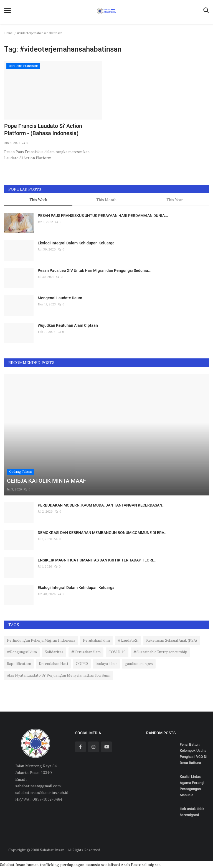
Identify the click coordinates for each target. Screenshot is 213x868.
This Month (106, 200)
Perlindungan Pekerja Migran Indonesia (41, 640)
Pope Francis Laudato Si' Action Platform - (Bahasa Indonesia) (43, 130)
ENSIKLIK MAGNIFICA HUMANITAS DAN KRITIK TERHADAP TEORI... (97, 560)
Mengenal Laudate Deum (60, 298)
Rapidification (19, 664)
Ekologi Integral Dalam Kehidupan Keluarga (76, 243)
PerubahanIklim (96, 640)
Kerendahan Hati (53, 664)
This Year (175, 200)
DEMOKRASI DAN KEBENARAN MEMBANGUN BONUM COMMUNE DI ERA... (103, 533)
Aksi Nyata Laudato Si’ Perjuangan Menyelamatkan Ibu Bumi (59, 675)
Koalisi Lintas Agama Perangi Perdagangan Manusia (192, 786)
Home (8, 33)
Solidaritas (54, 652)
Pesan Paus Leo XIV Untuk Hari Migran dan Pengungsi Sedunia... (95, 270)
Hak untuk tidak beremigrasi (192, 812)
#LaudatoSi (128, 640)
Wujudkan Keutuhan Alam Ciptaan (68, 325)
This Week (38, 200)
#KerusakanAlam (86, 652)
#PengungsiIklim (22, 652)
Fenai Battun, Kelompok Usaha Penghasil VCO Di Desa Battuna (193, 754)
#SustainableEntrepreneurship (160, 652)
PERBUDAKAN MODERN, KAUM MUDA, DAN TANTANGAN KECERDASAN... (102, 505)
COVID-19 (117, 652)
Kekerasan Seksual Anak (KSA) (172, 640)
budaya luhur (106, 664)
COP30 (82, 664)
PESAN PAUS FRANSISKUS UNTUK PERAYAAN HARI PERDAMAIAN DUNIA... (103, 216)
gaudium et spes (139, 664)
